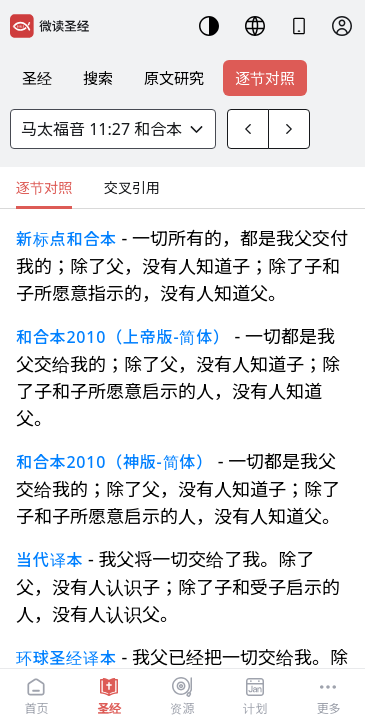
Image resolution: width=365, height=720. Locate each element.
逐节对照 (265, 78)
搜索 (98, 78)
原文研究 (174, 78)
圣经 (37, 78)
